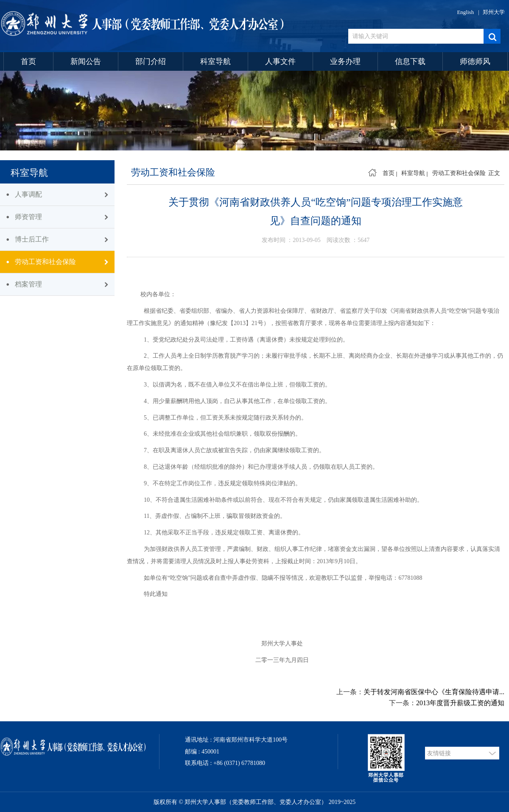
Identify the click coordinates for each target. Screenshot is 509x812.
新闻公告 (86, 61)
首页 (28, 61)
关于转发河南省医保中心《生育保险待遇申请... (434, 692)
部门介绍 (151, 61)
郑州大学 (494, 12)
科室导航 (215, 61)
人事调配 (28, 194)
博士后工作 (32, 239)
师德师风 (475, 61)
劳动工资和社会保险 (45, 262)
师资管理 (28, 217)
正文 (494, 173)
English (465, 12)
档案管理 (28, 284)
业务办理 (345, 61)
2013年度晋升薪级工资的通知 (460, 703)
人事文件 (280, 61)
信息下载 (410, 61)
